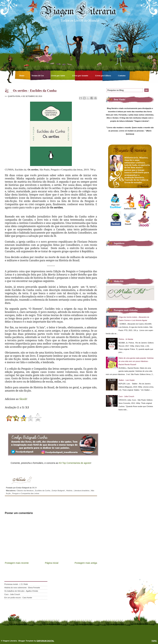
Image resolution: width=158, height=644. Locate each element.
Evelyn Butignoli (58, 491)
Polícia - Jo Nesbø (126, 339)
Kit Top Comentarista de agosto (75, 463)
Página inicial (52, 563)
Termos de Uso (38, 76)
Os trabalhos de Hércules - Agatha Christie (21, 591)
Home (22, 76)
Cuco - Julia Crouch (126, 396)
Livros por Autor (58, 76)
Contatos (122, 76)
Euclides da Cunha (43, 491)
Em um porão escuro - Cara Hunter (18, 598)
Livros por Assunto (80, 76)
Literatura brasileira (82, 491)
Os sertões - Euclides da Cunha (35, 91)
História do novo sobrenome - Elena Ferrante (22, 588)
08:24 (34, 488)
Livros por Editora (103, 76)
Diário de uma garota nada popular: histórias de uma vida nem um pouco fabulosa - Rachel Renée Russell (136, 361)
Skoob (23, 399)
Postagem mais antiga (86, 563)
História (69, 491)
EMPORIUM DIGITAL (45, 641)
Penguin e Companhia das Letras (26, 493)
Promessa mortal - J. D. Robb (16, 584)
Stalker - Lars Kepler (127, 380)
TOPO (154, 641)
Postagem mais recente (17, 563)
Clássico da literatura (25, 491)
